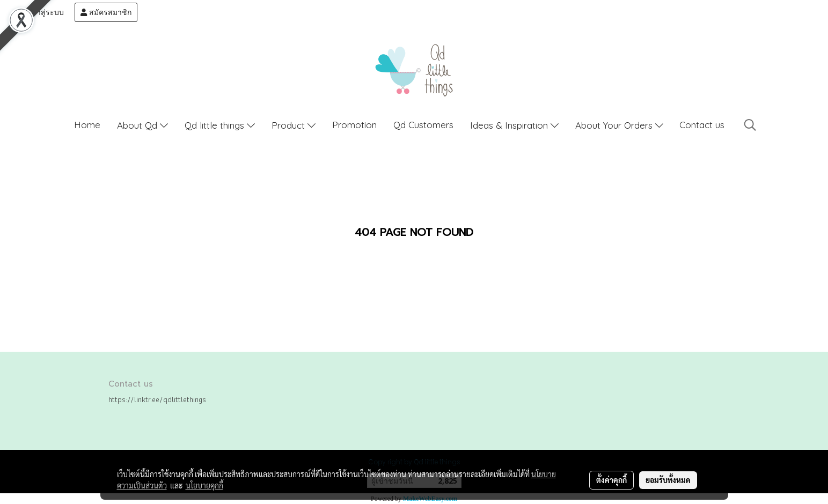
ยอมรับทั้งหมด (668, 480)
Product (294, 125)
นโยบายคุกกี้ (204, 485)
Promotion (354, 125)
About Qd (142, 125)
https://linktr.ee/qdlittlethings (157, 399)
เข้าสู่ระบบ (41, 12)
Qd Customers (423, 125)
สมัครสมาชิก (106, 12)
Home (87, 125)
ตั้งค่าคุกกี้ (611, 480)
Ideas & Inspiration (514, 125)
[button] (750, 125)
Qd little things (220, 125)
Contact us (702, 125)
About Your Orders (619, 125)
